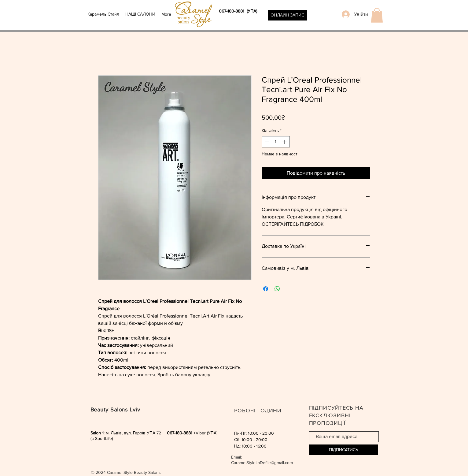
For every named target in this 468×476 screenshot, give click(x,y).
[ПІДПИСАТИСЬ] (343, 450)
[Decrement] (266, 142)
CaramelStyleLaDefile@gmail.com (262, 463)
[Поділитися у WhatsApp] (277, 289)
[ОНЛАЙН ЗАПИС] (287, 15)
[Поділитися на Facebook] (266, 289)
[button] (377, 15)
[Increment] (285, 142)
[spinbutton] (276, 142)
